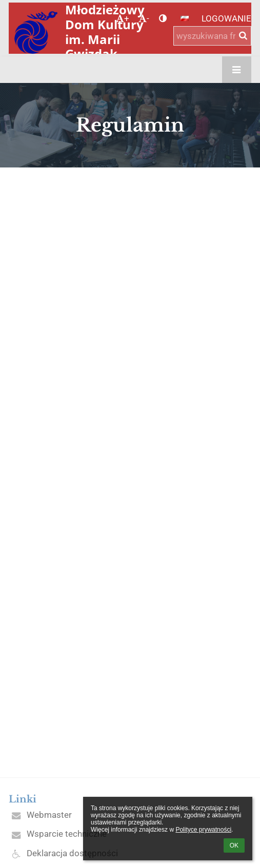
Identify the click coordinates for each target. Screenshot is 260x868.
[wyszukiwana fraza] (212, 36)
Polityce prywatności (203, 830)
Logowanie (226, 18)
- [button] (144, 18)
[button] (185, 18)
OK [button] (234, 845)
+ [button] (123, 18)
